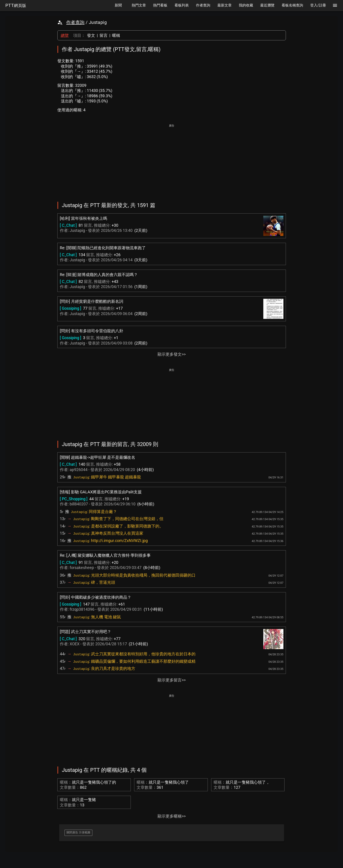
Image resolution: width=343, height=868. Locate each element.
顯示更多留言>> (172, 680)
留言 (104, 35)
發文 (91, 35)
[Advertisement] (172, 160)
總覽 (65, 35)
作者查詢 (75, 22)
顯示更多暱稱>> (172, 816)
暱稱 (116, 35)
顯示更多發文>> (172, 354)
